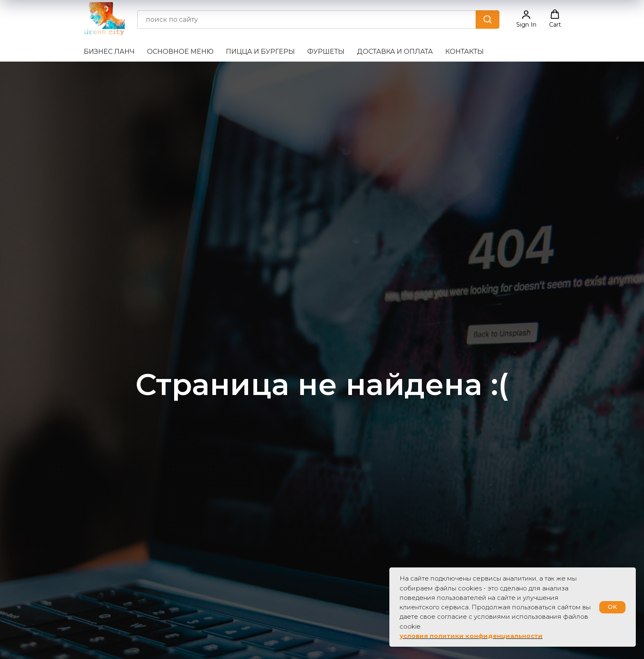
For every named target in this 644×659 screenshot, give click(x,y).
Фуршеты (326, 52)
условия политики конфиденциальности (471, 636)
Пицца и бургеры (260, 52)
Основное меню (180, 52)
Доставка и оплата (395, 52)
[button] (526, 19)
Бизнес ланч (109, 52)
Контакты (465, 52)
